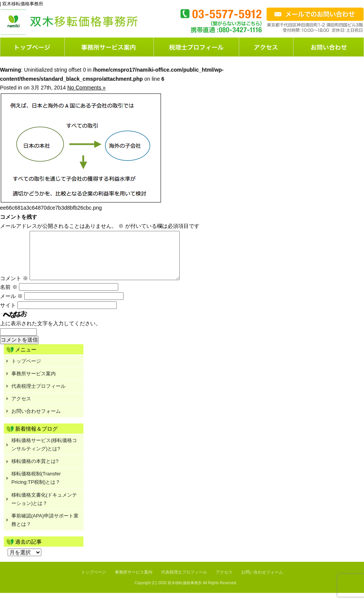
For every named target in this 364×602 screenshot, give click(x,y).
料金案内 (197, 47)
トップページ (33, 47)
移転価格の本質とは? (35, 470)
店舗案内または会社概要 (267, 47)
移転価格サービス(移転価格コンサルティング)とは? (44, 454)
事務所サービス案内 (34, 383)
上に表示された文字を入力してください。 (50, 332)
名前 (9, 296)
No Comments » (86, 88)
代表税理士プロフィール (38, 395)
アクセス (21, 408)
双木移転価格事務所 (185, 592)
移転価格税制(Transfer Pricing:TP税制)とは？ (36, 487)
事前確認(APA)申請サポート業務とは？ (45, 529)
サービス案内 (110, 47)
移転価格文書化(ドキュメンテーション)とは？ (44, 508)
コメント (14, 287)
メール (11, 305)
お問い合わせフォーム (329, 47)
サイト (8, 314)
